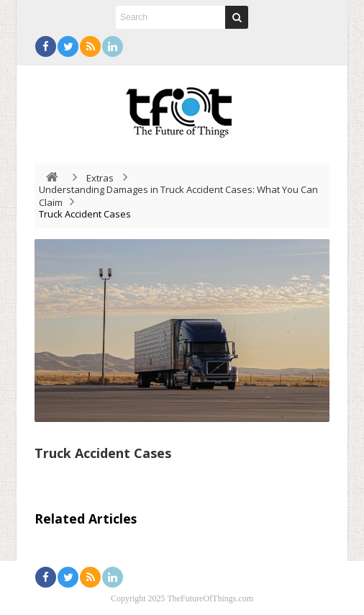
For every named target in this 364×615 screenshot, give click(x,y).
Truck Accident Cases (103, 453)
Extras (100, 178)
